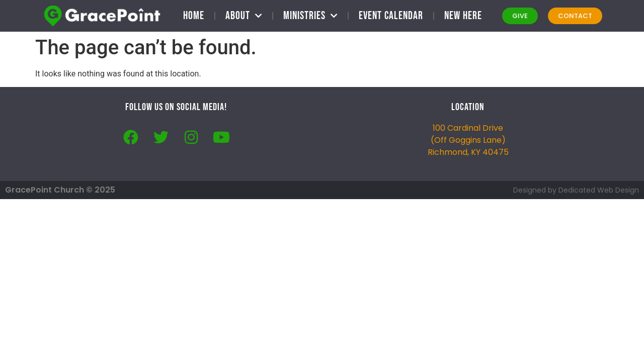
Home (194, 16)
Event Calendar (391, 16)
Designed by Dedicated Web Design (576, 190)
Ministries (310, 16)
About (244, 16)
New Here (463, 16)
